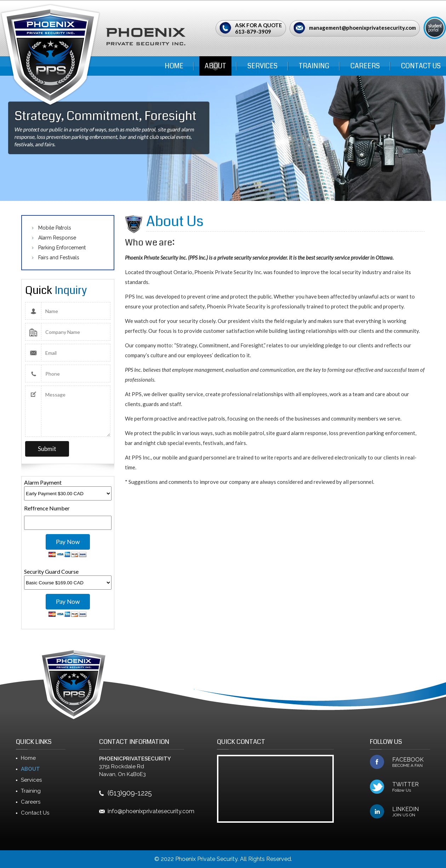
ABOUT (215, 66)
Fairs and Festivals (59, 257)
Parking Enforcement (62, 248)
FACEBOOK (411, 762)
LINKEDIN (411, 812)
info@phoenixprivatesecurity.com (151, 811)
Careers (365, 66)
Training (314, 66)
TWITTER (411, 787)
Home (174, 66)
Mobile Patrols (55, 228)
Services (262, 66)
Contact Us (421, 66)
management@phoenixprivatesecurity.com (362, 28)
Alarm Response (57, 238)
